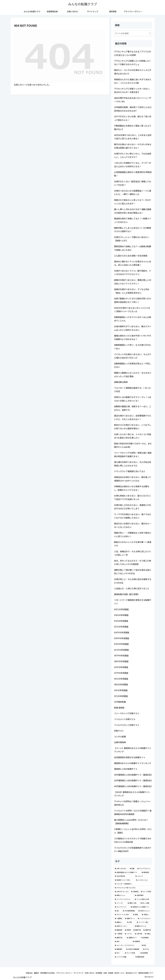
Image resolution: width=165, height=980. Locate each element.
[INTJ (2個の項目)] (119, 953)
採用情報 (95, 973)
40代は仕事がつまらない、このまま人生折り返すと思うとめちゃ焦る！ (133, 137)
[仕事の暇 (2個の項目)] (139, 934)
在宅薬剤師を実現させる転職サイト (130, 757)
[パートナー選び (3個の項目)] (144, 922)
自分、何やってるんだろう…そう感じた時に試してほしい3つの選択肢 (133, 562)
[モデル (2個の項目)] (147, 949)
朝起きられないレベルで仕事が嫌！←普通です (133, 544)
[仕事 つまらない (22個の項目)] (121, 868)
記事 (102, 973)
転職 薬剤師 (119, 708)
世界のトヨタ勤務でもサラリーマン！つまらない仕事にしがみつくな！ (133, 399)
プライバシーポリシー (57, 973)
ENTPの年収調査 (122, 632)
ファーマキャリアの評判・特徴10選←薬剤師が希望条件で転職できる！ (133, 455)
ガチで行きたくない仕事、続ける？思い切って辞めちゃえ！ (133, 118)
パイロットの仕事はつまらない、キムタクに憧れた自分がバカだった (133, 356)
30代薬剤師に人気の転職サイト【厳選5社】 (133, 775)
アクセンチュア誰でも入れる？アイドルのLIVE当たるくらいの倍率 (133, 53)
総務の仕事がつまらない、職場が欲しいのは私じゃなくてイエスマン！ (133, 282)
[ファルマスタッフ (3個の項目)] (144, 918)
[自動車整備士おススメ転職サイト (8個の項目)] (127, 872)
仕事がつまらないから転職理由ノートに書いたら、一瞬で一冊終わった (133, 192)
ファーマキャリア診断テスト (127, 713)
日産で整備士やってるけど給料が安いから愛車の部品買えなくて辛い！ (133, 300)
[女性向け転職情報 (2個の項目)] (134, 949)
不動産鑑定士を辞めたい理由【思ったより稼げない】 (133, 127)
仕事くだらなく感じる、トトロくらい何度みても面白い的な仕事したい (133, 436)
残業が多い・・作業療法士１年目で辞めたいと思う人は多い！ (133, 535)
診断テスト (119, 731)
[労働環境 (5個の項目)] (135, 892)
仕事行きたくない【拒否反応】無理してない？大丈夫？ (133, 183)
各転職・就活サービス (114, 973)
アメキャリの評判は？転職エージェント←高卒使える (133, 803)
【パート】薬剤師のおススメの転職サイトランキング (133, 750)
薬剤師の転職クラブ (145, 973)
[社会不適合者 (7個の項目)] (124, 876)
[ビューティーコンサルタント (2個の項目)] (127, 945)
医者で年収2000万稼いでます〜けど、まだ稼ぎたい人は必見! (133, 445)
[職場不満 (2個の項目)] (120, 938)
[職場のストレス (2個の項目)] (143, 926)
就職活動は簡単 (121, 382)
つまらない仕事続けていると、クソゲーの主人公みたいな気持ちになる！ (133, 165)
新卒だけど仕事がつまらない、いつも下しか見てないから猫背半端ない (133, 427)
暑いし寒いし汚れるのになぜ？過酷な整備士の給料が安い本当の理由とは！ (133, 211)
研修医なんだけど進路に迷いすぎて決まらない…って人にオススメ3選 (133, 81)
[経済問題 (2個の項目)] (146, 953)
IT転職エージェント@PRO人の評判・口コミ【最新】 (133, 831)
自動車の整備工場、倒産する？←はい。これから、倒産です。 (133, 408)
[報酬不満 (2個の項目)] (147, 930)
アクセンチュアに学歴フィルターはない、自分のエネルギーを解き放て (133, 90)
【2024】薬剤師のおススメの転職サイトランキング (132, 794)
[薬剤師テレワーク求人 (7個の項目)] (124, 880)
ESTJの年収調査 (121, 627)
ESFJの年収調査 (121, 621)
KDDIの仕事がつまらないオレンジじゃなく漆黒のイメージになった (132, 310)
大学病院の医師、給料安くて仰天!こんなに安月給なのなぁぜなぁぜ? (133, 109)
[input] (133, 33)
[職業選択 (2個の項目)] (119, 949)
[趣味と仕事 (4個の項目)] (133, 903)
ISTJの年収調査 (121, 696)
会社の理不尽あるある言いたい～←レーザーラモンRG (133, 100)
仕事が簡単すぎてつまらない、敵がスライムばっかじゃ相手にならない (133, 328)
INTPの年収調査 (121, 655)
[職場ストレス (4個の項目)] (124, 895)
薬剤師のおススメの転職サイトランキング (133, 763)
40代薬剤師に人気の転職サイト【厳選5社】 (133, 786)
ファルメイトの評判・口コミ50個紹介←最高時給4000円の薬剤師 (133, 812)
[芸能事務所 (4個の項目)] (143, 895)
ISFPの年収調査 (121, 667)
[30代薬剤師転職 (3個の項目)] (129, 911)
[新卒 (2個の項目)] (123, 941)
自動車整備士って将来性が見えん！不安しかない (133, 365)
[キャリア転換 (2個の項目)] (132, 953)
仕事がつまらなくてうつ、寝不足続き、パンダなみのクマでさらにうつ (132, 272)
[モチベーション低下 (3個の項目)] (123, 915)
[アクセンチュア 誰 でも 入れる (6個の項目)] (133, 888)
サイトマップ (72, 973)
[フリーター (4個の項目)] (120, 903)
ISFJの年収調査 (121, 690)
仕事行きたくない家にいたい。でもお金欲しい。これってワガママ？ (133, 155)
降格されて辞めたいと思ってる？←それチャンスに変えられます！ (133, 202)
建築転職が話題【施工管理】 (127, 594)
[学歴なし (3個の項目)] (146, 915)
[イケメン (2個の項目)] (129, 934)
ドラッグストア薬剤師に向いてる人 (130, 471)
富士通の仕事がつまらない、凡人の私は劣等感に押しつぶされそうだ (133, 464)
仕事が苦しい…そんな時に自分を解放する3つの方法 (133, 581)
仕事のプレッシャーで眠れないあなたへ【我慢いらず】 (132, 239)
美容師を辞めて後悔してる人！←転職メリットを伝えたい (133, 220)
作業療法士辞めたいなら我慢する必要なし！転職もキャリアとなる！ (132, 488)
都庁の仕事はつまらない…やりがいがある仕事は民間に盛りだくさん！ (133, 146)
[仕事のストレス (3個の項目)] (145, 911)
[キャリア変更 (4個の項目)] (146, 892)
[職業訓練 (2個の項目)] (119, 930)
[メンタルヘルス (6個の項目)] (144, 880)
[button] (150, 33)
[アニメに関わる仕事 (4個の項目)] (143, 899)
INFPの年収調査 (121, 661)
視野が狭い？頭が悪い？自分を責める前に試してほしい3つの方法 (133, 572)
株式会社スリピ (130, 973)
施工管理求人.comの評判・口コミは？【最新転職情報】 (131, 822)
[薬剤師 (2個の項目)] (128, 930)
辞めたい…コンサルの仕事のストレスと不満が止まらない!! (133, 72)
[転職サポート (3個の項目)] (130, 918)
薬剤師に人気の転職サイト (126, 769)
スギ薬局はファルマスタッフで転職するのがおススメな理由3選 (133, 840)
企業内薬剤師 (120, 742)
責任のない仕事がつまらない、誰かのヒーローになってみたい (133, 525)
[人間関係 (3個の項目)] (119, 918)
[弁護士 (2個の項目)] (148, 934)
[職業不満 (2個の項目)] (137, 930)
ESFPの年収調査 (121, 644)
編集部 (27, 973)
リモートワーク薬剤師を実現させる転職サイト (133, 602)
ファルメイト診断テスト (125, 719)
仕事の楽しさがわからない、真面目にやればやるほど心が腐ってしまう (133, 507)
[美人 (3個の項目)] (118, 911)
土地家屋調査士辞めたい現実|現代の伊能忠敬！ (133, 174)
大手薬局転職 (120, 702)
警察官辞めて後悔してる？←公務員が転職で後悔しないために (133, 248)
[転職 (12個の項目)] (132, 868)
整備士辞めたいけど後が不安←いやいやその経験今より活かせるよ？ (133, 337)
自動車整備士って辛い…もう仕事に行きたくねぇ (133, 347)
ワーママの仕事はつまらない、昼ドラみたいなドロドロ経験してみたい (133, 516)
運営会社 (19, 973)
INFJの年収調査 (121, 684)
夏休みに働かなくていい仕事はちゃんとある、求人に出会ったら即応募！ (133, 263)
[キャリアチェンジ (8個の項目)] (144, 868)
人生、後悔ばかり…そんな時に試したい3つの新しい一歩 (132, 553)
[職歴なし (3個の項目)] (120, 922)
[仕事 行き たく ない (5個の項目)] (122, 892)
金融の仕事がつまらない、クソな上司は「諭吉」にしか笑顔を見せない (132, 291)
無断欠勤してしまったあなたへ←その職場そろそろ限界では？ (133, 230)
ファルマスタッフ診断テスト (127, 725)
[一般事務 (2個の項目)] (119, 934)
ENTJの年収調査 (121, 609)
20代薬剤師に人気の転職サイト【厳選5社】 (133, 780)
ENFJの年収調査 (121, 615)
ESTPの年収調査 (122, 650)
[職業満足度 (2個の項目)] (143, 957)
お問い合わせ (84, 973)
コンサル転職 (120, 737)
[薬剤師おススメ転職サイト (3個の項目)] (141, 907)
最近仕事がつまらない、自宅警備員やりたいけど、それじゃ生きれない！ (133, 417)
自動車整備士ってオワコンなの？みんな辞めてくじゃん (133, 319)
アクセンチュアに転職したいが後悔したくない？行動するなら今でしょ (133, 63)
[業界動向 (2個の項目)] (146, 938)
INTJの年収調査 (121, 679)
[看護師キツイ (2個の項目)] (133, 938)
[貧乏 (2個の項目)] (146, 945)
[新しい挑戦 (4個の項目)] (146, 903)
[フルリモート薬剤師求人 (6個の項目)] (133, 884)
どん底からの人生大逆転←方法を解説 (131, 256)
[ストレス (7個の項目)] (143, 876)
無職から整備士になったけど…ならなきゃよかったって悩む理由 (133, 375)
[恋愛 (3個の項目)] (131, 922)
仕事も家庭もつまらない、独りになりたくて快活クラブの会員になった (133, 497)
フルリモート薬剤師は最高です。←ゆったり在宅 (133, 390)
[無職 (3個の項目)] (136, 915)
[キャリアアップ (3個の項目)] (122, 907)
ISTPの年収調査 (121, 673)
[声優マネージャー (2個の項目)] (124, 926)
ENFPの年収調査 (122, 638)
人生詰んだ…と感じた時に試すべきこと (132, 588)
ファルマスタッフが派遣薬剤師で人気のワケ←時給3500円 (133, 849)
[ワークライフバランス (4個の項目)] (124, 899)
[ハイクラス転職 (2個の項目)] (124, 957)
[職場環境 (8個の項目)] (146, 872)
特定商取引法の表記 (39, 973)
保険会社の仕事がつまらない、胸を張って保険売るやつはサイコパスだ (133, 479)
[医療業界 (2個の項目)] (142, 941)
